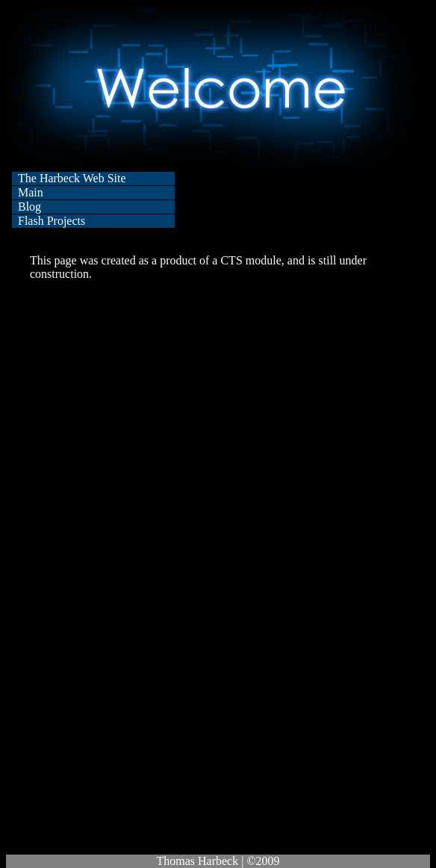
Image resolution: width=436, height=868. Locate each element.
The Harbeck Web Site (72, 178)
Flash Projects (52, 221)
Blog (29, 207)
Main (31, 192)
